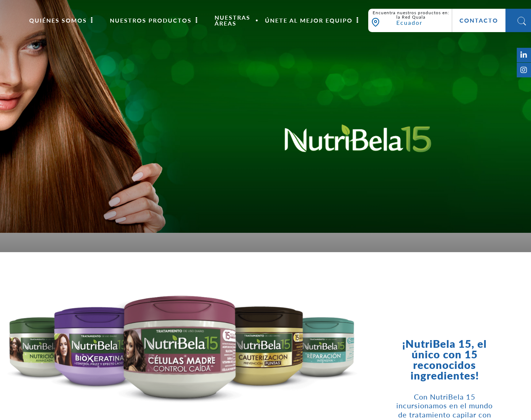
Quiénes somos (58, 20)
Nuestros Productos (151, 20)
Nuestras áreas (232, 20)
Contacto (479, 20)
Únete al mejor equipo (309, 20)
